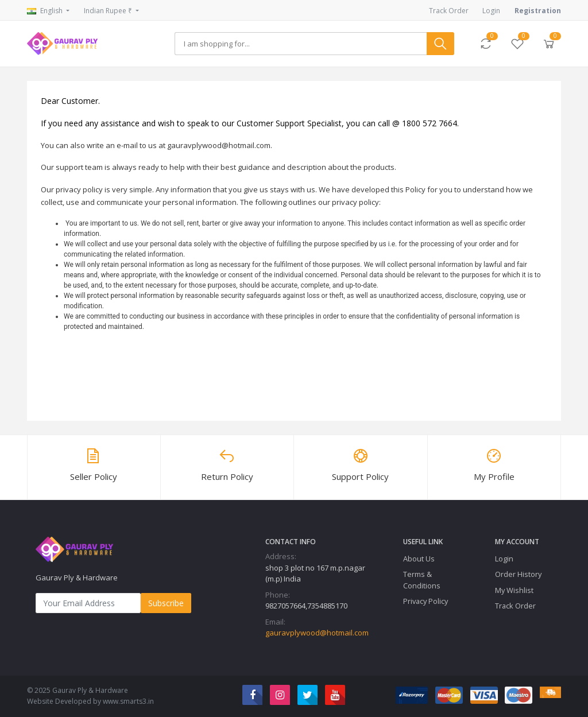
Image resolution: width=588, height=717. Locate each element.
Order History (518, 574)
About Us (419, 559)
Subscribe (166, 603)
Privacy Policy (425, 601)
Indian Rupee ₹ (109, 11)
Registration (538, 11)
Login (491, 11)
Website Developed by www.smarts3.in (90, 701)
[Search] (301, 44)
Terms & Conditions (422, 580)
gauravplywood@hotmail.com (317, 633)
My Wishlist (514, 590)
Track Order (449, 11)
